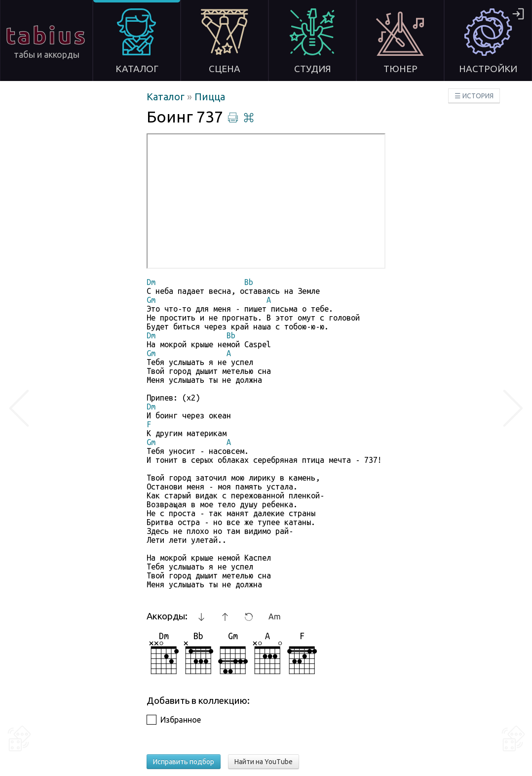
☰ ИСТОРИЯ (474, 96)
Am (275, 616)
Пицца (210, 97)
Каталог (167, 97)
